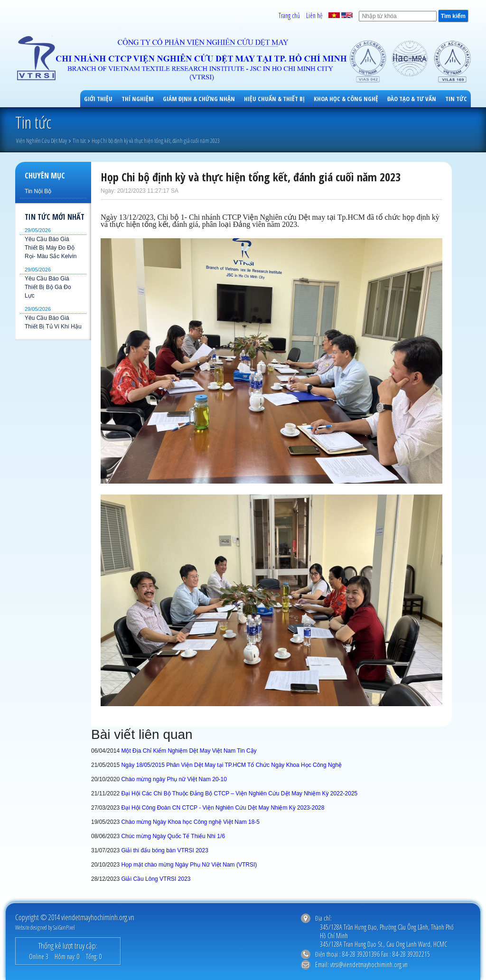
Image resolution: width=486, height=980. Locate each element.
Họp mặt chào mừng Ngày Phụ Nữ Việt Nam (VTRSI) (189, 865)
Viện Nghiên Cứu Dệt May (42, 141)
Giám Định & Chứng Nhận (199, 99)
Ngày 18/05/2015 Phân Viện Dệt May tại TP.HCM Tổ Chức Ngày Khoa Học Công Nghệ (231, 765)
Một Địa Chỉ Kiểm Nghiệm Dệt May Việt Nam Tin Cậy (189, 751)
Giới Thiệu (98, 99)
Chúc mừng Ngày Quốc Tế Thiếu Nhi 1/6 (173, 836)
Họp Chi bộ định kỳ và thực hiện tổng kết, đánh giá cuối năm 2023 (156, 141)
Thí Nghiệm (138, 99)
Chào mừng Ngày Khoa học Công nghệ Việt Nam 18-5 (190, 822)
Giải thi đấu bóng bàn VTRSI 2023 (164, 850)
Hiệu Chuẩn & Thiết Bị (274, 99)
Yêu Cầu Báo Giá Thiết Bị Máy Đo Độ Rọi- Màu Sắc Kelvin (51, 248)
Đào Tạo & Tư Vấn (412, 99)
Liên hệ (314, 15)
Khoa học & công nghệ (346, 99)
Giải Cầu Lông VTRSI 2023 (156, 879)
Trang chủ (289, 15)
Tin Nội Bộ (38, 191)
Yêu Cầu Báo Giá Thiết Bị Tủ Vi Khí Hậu (53, 322)
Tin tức (456, 99)
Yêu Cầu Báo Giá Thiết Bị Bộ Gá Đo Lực (48, 287)
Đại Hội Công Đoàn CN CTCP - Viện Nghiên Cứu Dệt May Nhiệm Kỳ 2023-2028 (223, 808)
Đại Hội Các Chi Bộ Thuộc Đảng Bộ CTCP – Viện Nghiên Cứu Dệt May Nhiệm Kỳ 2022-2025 (239, 793)
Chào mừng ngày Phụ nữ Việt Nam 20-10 (174, 779)
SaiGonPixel (64, 928)
